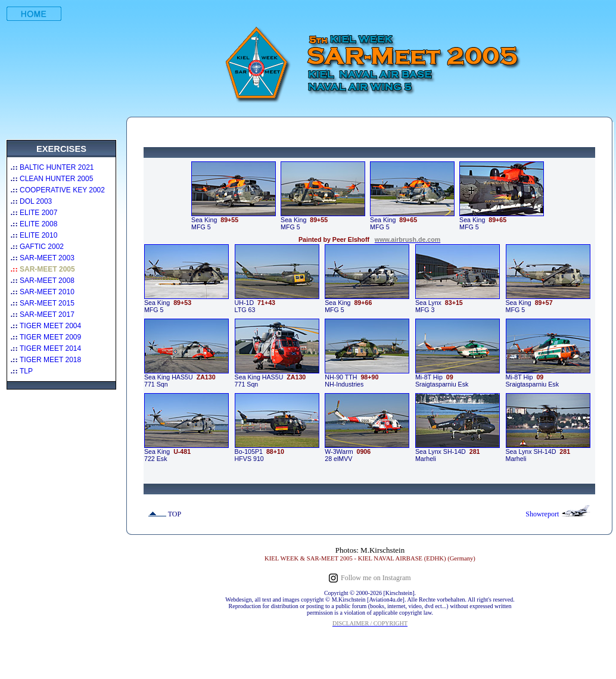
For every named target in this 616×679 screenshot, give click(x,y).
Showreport (543, 514)
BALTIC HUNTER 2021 (57, 167)
